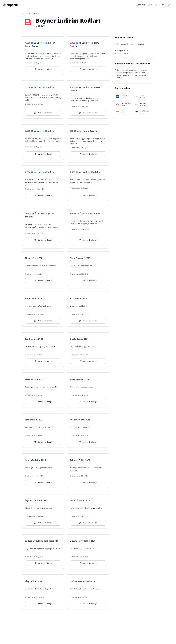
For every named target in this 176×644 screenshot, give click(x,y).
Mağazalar (159, 5)
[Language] (170, 5)
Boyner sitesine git (43, 69)
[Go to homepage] (10, 5)
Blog (150, 5)
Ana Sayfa (141, 5)
